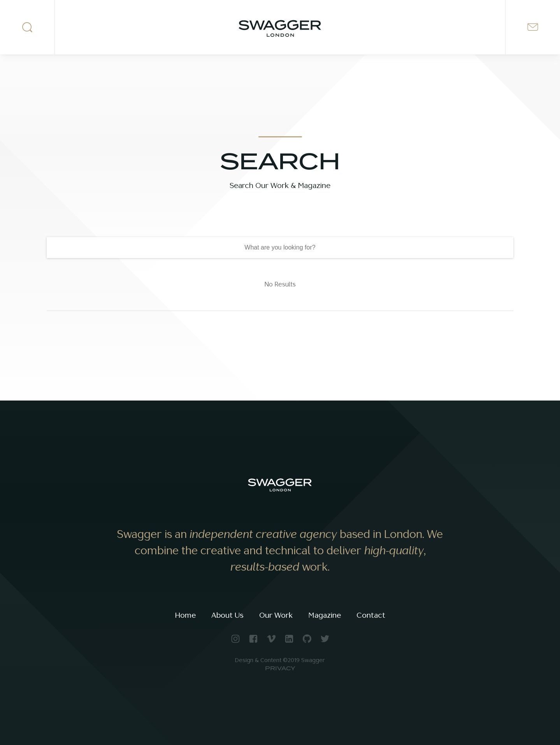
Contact (371, 615)
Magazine (325, 615)
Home (185, 615)
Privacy (280, 669)
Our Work (276, 615)
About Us (227, 615)
